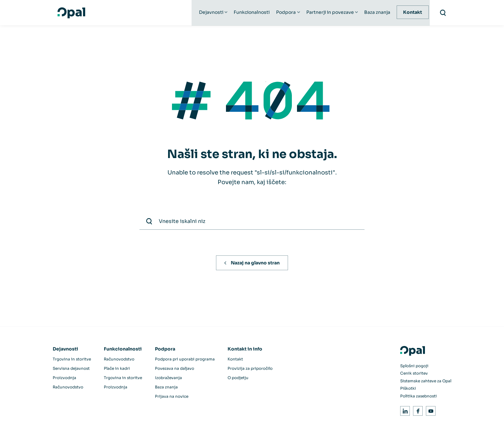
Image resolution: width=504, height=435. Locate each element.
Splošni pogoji (414, 367)
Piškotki (408, 389)
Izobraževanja (168, 379)
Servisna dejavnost (71, 369)
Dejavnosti (212, 13)
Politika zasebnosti (419, 397)
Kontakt (413, 13)
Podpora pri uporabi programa (185, 360)
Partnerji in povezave (330, 13)
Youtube (430, 411)
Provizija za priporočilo (250, 369)
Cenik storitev (414, 374)
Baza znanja (378, 13)
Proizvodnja (64, 379)
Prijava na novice (172, 397)
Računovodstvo (68, 388)
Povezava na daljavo (175, 369)
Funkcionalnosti (252, 13)
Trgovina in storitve (72, 360)
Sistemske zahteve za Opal (426, 382)
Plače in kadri (117, 369)
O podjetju (238, 379)
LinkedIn (404, 411)
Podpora (287, 13)
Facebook (417, 411)
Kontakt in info (245, 350)
